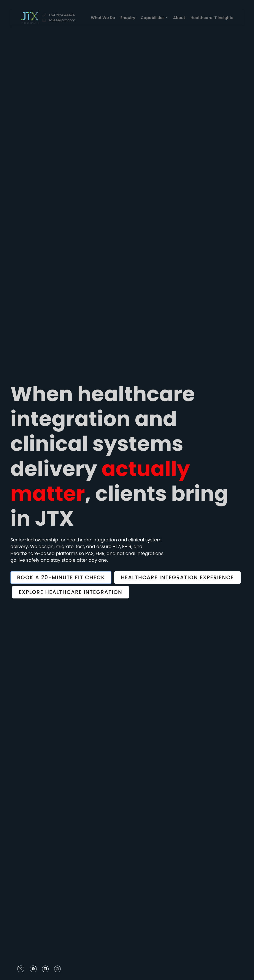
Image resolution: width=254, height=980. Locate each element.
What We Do (103, 18)
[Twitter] (21, 969)
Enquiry (128, 18)
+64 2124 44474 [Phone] (62, 15)
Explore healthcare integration (71, 592)
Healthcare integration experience (177, 577)
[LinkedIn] (45, 969)
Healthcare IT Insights (212, 18)
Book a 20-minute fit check (61, 577)
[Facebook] (33, 969)
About (179, 18)
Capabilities (153, 18)
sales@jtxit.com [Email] (62, 20)
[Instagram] (57, 969)
